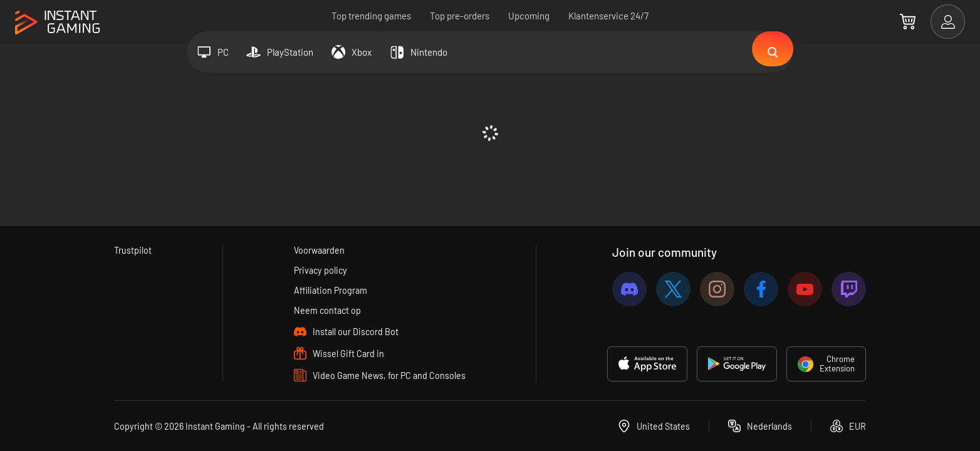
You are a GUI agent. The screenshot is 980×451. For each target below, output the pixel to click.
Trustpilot (133, 248)
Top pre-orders (460, 16)
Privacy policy (321, 269)
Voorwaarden (319, 248)
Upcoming (529, 16)
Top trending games (371, 16)
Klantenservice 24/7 (608, 16)
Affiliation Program (331, 289)
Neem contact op (327, 310)
